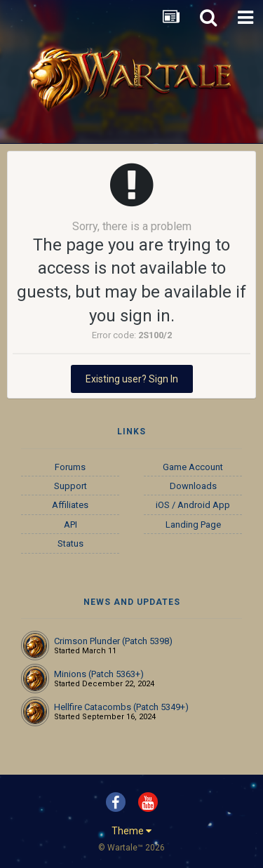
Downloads (193, 486)
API (70, 525)
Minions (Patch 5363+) (99, 674)
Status (70, 543)
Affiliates (70, 505)
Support (70, 486)
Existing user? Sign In (132, 379)
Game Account (193, 467)
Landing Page (193, 525)
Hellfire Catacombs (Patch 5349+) (121, 707)
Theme (131, 831)
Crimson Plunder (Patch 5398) (113, 641)
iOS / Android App (193, 505)
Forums (70, 467)
